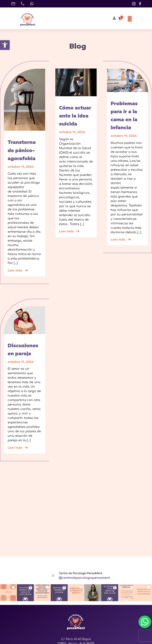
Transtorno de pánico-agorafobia (22, 150)
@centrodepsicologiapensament (84, 578)
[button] (5, 45)
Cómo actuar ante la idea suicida (75, 116)
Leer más (18, 270)
